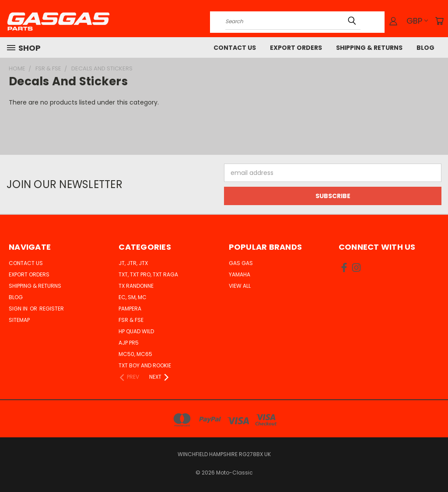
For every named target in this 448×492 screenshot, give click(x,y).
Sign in (19, 309)
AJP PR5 (129, 343)
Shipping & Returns (369, 48)
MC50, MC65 (135, 354)
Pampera (130, 309)
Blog (425, 48)
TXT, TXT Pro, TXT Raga (148, 274)
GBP (417, 21)
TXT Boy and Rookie (145, 365)
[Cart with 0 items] (439, 21)
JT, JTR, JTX (133, 263)
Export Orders (296, 48)
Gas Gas (241, 263)
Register (52, 309)
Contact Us (235, 48)
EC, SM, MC (133, 297)
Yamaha (240, 274)
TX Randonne (136, 286)
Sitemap (19, 320)
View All (240, 286)
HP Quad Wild (136, 331)
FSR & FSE (131, 320)
